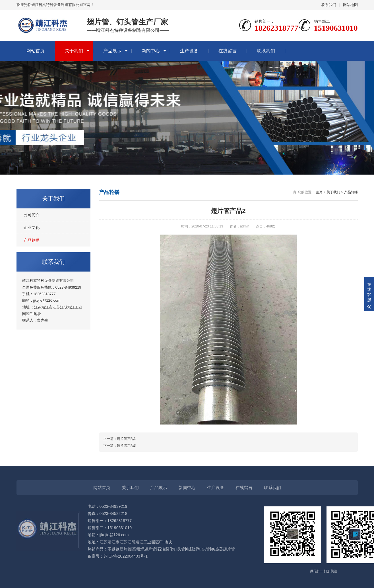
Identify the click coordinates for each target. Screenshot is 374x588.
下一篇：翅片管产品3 (120, 446)
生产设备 (189, 51)
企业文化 (32, 227)
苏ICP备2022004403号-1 (126, 556)
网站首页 (36, 51)
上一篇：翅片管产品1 (120, 439)
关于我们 (74, 51)
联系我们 (329, 5)
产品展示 (112, 51)
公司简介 (32, 215)
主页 (319, 192)
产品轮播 (32, 240)
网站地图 (350, 5)
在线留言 (228, 51)
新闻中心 (151, 51)
